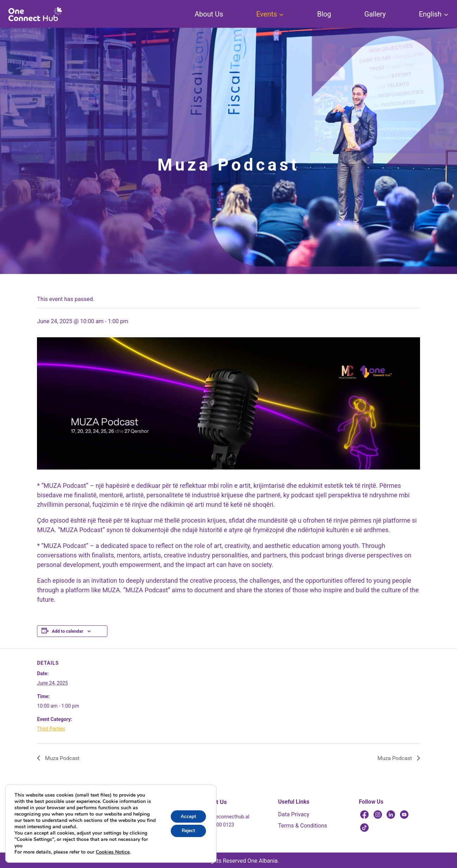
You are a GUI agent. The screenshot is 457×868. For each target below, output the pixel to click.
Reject (188, 831)
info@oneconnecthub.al (223, 817)
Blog (324, 14)
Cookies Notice (113, 852)
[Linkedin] (391, 815)
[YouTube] (404, 815)
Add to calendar (67, 631)
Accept (188, 816)
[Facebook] (364, 815)
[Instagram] (378, 815)
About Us (209, 14)
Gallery (375, 14)
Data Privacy (294, 814)
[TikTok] (364, 828)
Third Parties (51, 729)
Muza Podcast (62, 758)
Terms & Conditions (303, 826)
